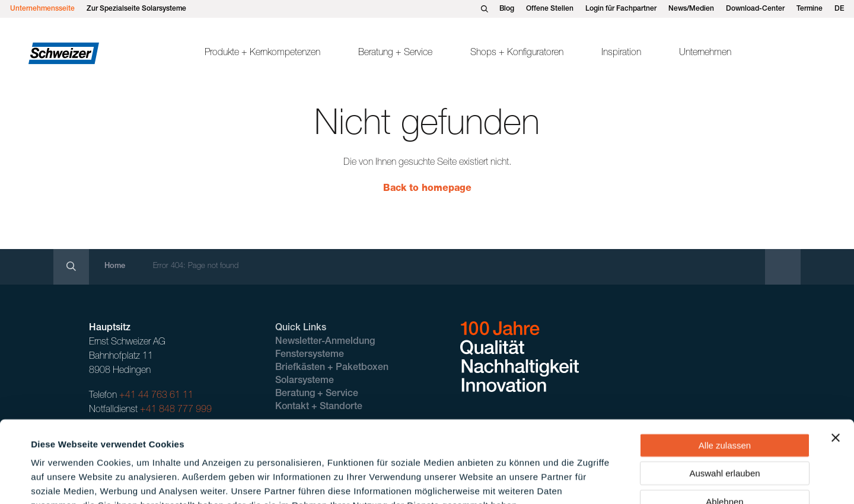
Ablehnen (724, 429)
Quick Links (301, 328)
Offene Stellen (550, 9)
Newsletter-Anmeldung (325, 342)
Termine (810, 9)
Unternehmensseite (42, 9)
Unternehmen (705, 53)
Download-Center (755, 9)
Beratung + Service (395, 53)
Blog (507, 9)
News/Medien (691, 9)
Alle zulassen (725, 373)
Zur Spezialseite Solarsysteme (136, 9)
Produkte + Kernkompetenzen (262, 53)
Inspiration (621, 53)
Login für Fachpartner (621, 9)
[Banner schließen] (836, 365)
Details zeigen (506, 481)
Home (115, 267)
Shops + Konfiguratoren (517, 53)
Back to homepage (427, 189)
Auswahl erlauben (724, 401)
